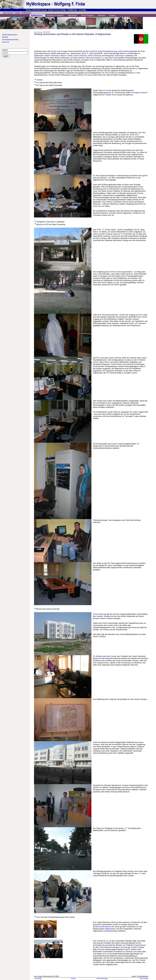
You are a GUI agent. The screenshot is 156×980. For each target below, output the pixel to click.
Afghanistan (72, 15)
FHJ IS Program (87, 15)
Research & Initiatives (55, 15)
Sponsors (102, 15)
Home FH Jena (8, 13)
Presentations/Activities (10, 40)
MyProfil (5, 37)
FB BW (17, 13)
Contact (112, 15)
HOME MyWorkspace (10, 35)
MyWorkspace (26, 13)
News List (6, 42)
